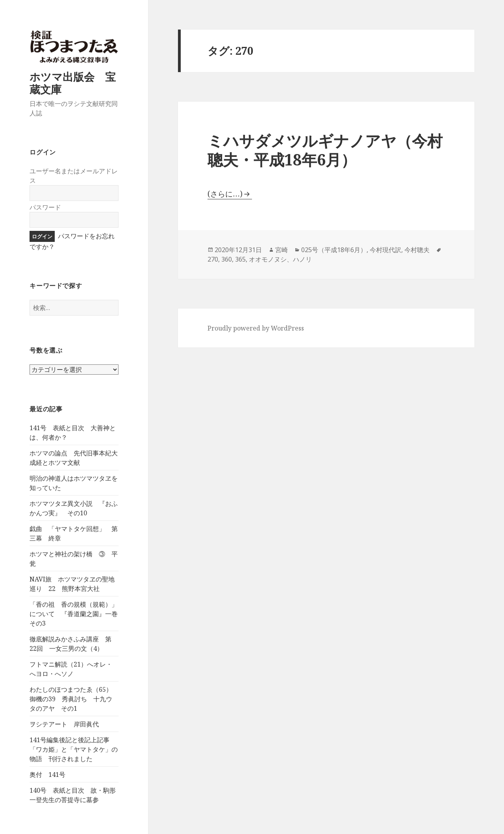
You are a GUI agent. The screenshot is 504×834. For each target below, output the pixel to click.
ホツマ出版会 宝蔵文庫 (73, 83)
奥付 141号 (47, 775)
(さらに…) (225, 194)
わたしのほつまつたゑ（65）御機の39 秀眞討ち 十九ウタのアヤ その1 (71, 699)
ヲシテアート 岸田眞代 (64, 724)
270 (213, 259)
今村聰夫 (417, 250)
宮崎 (282, 250)
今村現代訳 (385, 250)
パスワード (45, 207)
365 (240, 259)
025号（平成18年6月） (334, 250)
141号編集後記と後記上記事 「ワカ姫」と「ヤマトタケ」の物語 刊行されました (74, 749)
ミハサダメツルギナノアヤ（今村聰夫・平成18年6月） (325, 150)
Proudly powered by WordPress (256, 328)
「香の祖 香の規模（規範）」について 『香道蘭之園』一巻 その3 (77, 614)
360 (227, 259)
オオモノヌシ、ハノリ (280, 259)
